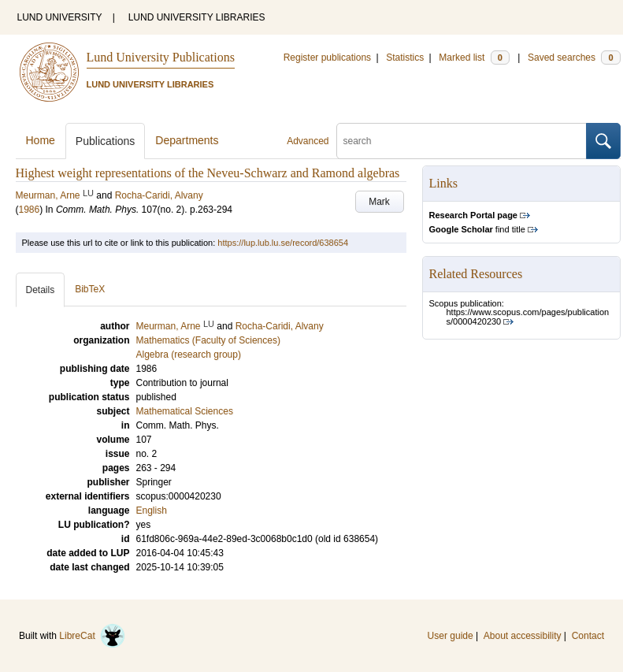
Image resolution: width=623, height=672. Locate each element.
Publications (106, 141)
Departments (187, 140)
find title (477, 229)
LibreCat (92, 636)
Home (41, 140)
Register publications (327, 58)
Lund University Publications (161, 57)
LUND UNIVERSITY (60, 17)
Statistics (405, 58)
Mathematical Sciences (185, 411)
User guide (451, 636)
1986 (30, 210)
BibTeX (90, 289)
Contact (588, 636)
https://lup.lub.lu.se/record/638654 (283, 243)
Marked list (474, 58)
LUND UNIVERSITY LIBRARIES (197, 17)
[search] (462, 141)
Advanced (308, 141)
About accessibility (523, 636)
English (152, 510)
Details (41, 290)
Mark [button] (379, 202)
